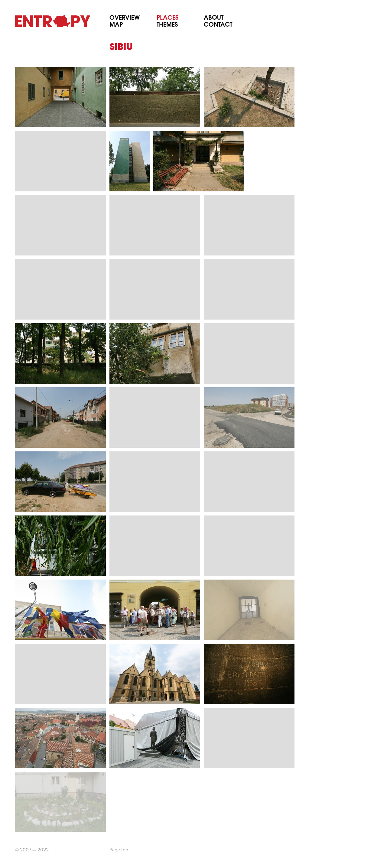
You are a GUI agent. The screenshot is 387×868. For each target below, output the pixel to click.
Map (116, 25)
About (214, 18)
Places (167, 18)
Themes (167, 25)
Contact (218, 25)
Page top (119, 850)
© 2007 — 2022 (32, 850)
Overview (125, 18)
